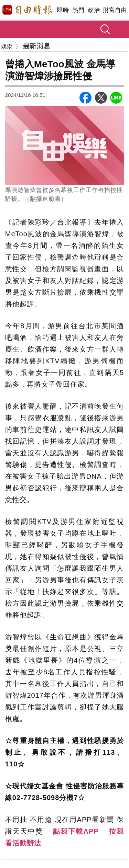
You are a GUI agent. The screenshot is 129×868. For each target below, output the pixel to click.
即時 (63, 10)
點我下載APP (76, 831)
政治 (94, 10)
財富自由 (115, 10)
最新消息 (36, 45)
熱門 (78, 10)
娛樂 (7, 46)
